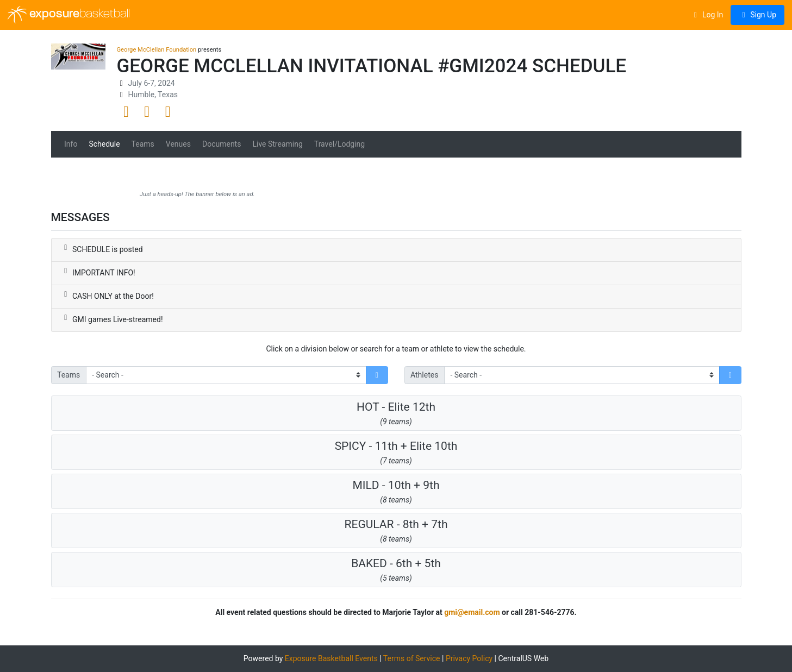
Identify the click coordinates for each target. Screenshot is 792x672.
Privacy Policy (469, 658)
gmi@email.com (472, 612)
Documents (222, 144)
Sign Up (757, 15)
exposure (69, 15)
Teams (143, 144)
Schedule (104, 144)
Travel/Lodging (339, 144)
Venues (178, 144)
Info (71, 144)
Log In (707, 15)
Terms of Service (412, 658)
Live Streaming (277, 144)
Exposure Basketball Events (331, 658)
